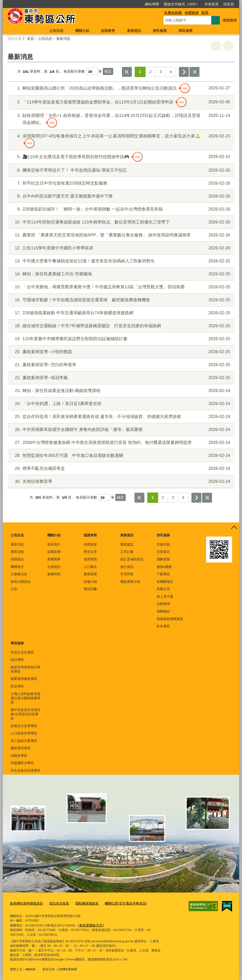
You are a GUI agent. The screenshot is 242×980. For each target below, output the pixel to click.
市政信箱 (163, 544)
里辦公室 (163, 589)
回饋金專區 (19, 756)
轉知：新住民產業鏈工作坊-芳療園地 (120, 274)
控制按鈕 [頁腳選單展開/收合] (234, 528)
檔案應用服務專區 (24, 679)
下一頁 (184, 72)
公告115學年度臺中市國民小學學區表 (120, 248)
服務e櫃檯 (164, 567)
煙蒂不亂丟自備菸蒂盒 (120, 469)
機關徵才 (17, 567)
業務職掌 (54, 559)
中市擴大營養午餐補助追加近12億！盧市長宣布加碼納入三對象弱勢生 (120, 261)
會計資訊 (127, 567)
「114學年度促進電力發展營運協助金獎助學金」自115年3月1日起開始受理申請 (120, 102)
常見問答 (127, 574)
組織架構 (54, 552)
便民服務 (160, 31)
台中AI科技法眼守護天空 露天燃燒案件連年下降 (120, 196)
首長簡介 (54, 544)
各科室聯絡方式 (90, 924)
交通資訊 (54, 567)
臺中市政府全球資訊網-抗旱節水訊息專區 (26, 714)
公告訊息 (56, 31)
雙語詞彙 (90, 589)
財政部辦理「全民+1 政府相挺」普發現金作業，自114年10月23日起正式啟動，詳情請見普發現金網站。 (120, 120)
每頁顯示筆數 (74, 72)
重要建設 (127, 544)
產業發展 (90, 574)
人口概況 (90, 567)
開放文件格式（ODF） (155, 4)
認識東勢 (108, 31)
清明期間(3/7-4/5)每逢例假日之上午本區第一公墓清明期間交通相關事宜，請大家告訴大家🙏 (120, 140)
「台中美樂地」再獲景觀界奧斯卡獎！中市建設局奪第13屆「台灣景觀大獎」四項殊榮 (120, 287)
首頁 (30, 39)
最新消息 (63, 39)
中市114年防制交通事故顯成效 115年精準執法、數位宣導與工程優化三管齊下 (120, 222)
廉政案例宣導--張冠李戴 (120, 378)
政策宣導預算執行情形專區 (26, 669)
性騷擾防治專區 (22, 763)
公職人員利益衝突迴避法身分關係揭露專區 (26, 698)
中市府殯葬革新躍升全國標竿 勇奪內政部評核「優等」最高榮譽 (120, 430)
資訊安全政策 (56, 903)
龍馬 (205, 13)
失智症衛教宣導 (120, 482)
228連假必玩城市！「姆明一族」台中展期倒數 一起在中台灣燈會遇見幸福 (120, 209)
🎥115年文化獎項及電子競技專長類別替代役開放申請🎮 (120, 157)
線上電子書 (165, 596)
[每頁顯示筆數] (92, 71)
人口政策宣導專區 (24, 733)
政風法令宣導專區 (24, 726)
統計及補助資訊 (132, 559)
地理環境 (90, 559)
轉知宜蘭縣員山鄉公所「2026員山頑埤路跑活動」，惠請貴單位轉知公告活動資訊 (120, 88)
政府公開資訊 (21, 582)
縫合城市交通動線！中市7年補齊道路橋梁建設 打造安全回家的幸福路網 (120, 326)
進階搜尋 (230, 20)
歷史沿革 (90, 552)
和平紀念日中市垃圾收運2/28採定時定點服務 (120, 183)
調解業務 (163, 559)
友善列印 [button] (216, 46)
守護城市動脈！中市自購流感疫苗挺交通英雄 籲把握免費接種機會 (120, 300)
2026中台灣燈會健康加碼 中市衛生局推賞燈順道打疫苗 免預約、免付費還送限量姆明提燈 (120, 443)
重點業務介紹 (130, 582)
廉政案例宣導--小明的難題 (120, 352)
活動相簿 (163, 604)
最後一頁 (194, 72)
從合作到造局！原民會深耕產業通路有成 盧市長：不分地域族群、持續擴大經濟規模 (120, 417)
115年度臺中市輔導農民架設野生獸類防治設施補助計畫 (120, 339)
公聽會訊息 (19, 574)
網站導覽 (125, 4)
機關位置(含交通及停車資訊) (119, 903)
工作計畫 (127, 552)
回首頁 (201, 4)
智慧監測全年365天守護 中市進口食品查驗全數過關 (120, 456)
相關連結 (163, 611)
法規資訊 (163, 552)
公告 (14, 589)
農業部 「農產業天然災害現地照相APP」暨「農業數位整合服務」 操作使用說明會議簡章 (120, 235)
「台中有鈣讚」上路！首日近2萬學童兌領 (120, 404)
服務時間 (54, 574)
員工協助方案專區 (24, 741)
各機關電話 (165, 582)
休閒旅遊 (192, 13)
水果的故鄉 (173, 13)
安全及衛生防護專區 (26, 770)
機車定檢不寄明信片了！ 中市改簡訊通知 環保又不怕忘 (120, 170)
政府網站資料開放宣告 (25, 903)
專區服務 (186, 31)
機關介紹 (82, 31)
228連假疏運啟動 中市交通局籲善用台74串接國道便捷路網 (120, 313)
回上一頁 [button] (228, 46)
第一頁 (127, 72)
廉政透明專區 (21, 748)
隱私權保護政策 (82, 903)
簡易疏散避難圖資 (170, 619)
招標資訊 (17, 559)
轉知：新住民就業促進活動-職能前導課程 (120, 391)
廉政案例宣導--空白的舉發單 (120, 365)
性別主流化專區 (22, 652)
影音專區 (163, 626)
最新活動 (17, 552)
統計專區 (17, 660)
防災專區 (17, 686)
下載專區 (163, 574)
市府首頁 (184, 4)
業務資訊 (134, 31)
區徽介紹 (90, 582)
